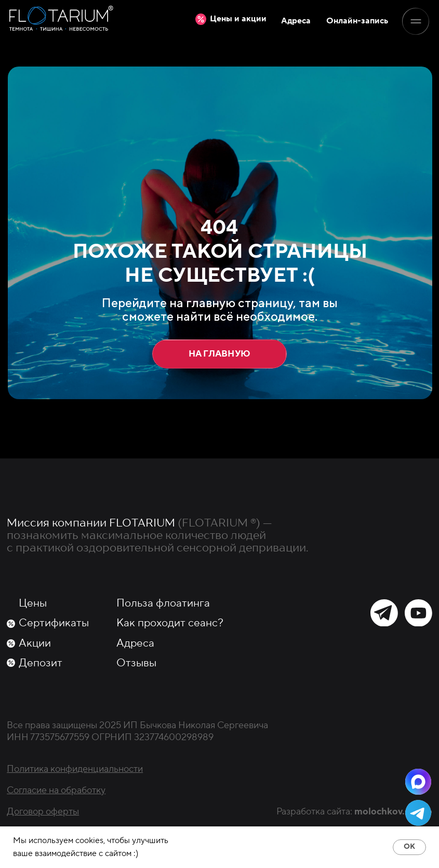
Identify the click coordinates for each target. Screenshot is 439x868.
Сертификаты (54, 623)
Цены (33, 603)
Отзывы (136, 663)
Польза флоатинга (163, 603)
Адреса (135, 643)
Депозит (41, 663)
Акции (35, 643)
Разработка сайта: (354, 811)
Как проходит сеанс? (170, 623)
